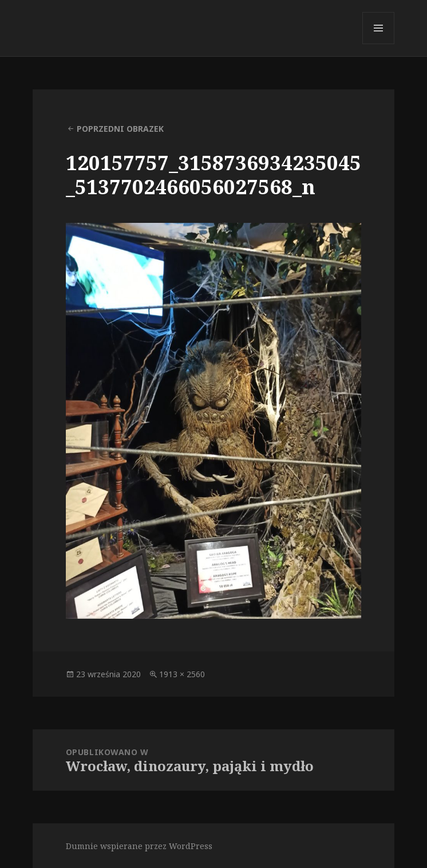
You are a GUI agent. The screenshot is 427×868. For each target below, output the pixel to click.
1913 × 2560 (182, 674)
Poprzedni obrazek (120, 129)
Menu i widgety (379, 44)
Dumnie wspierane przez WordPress (139, 846)
